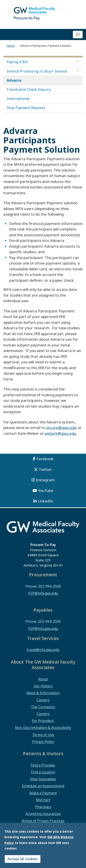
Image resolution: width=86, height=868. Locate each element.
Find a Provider (43, 765)
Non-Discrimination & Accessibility (43, 728)
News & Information (43, 693)
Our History (43, 686)
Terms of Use (43, 735)
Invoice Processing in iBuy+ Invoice (37, 71)
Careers (43, 700)
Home (11, 46)
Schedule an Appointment (43, 786)
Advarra (14, 80)
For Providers (43, 721)
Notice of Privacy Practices (43, 821)
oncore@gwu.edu (61, 428)
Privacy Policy (43, 742)
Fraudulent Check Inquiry (29, 89)
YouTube (46, 491)
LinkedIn (45, 501)
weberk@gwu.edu (60, 433)
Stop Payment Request (26, 108)
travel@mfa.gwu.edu (43, 650)
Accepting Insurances (43, 814)
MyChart (43, 800)
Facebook (45, 459)
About (43, 679)
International (18, 99)
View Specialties (43, 779)
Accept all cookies (23, 859)
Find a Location (43, 772)
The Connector (43, 707)
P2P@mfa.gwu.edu (43, 593)
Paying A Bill (17, 62)
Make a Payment (43, 793)
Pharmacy (43, 807)
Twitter (45, 469)
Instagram (45, 480)
